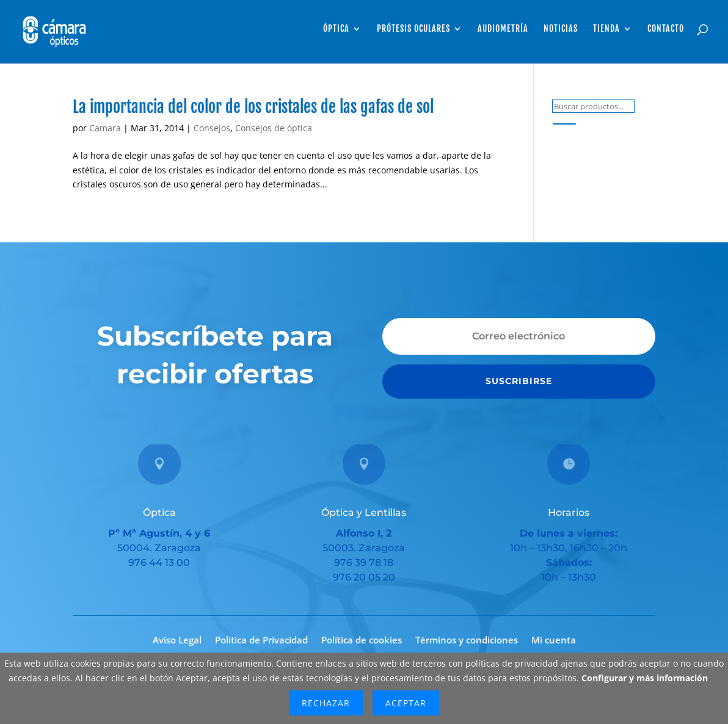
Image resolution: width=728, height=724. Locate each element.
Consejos (212, 128)
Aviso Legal (177, 641)
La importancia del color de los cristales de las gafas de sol (253, 107)
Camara (105, 128)
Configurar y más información (645, 678)
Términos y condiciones (467, 641)
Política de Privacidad (261, 641)
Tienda (606, 29)
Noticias (561, 29)
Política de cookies (362, 641)
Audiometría (503, 29)
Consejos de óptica (274, 128)
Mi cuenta (554, 641)
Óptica (336, 29)
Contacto (666, 29)
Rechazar (326, 703)
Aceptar (406, 703)
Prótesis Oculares (413, 29)
